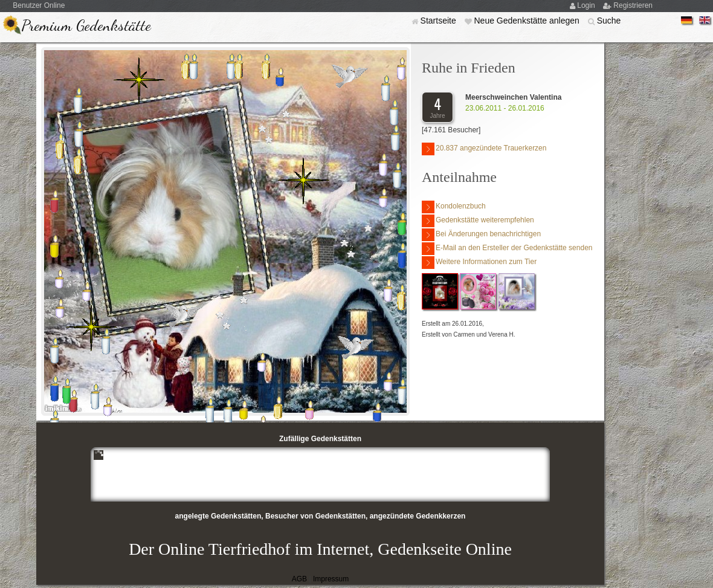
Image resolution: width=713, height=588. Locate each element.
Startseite (440, 21)
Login (587, 5)
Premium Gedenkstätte (86, 25)
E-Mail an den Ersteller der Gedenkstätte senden (507, 249)
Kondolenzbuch (454, 207)
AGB (299, 579)
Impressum (331, 579)
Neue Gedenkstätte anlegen (527, 21)
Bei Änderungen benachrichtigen (481, 235)
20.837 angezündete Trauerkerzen (484, 149)
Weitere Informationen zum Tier (479, 263)
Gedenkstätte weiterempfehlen (478, 221)
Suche (609, 21)
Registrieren (633, 5)
